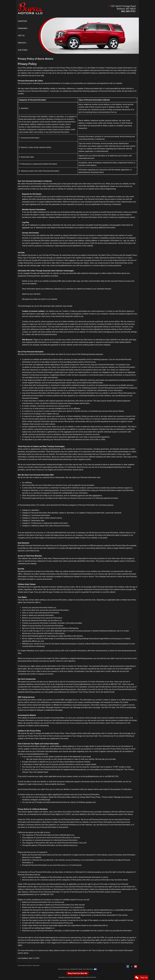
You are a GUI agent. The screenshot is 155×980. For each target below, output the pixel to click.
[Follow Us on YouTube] (136, 967)
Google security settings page (29, 266)
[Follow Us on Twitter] (132, 967)
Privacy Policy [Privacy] (36, 966)
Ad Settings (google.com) (86, 802)
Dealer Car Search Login (64, 969)
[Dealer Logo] (48, 9)
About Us (24, 966)
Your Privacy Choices (90, 969)
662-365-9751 (129, 11)
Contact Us (29, 966)
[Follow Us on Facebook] (128, 967)
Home (19, 966)
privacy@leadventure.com (66, 266)
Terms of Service (112, 255)
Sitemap (80, 969)
